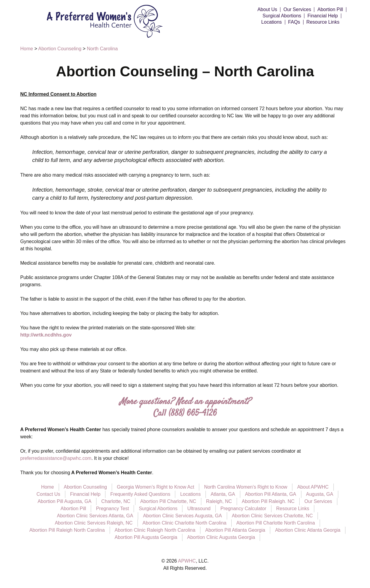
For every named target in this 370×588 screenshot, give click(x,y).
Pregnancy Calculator (243, 509)
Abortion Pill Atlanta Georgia (235, 530)
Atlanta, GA (223, 494)
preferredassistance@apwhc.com (56, 458)
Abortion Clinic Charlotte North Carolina (185, 523)
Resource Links (323, 22)
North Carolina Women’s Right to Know (246, 487)
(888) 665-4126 (193, 414)
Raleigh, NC (219, 501)
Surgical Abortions (282, 16)
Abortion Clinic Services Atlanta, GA (95, 516)
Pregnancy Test (112, 509)
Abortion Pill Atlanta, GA (271, 494)
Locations (272, 22)
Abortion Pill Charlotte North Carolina (276, 523)
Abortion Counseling (85, 487)
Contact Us (48, 494)
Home (47, 487)
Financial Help (323, 16)
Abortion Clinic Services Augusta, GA (182, 516)
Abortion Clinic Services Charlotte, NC (272, 516)
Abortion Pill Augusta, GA (64, 501)
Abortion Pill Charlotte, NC (168, 501)
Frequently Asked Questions (140, 494)
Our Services (297, 10)
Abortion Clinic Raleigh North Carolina (155, 530)
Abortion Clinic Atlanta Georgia (308, 530)
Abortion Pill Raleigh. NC (268, 501)
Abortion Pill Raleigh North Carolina (67, 530)
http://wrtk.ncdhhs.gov (46, 335)
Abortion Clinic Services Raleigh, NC (94, 523)
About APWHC (313, 487)
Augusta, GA (320, 494)
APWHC (187, 561)
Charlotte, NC (116, 501)
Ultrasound (199, 509)
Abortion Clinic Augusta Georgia (221, 537)
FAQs (294, 22)
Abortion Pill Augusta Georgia (146, 537)
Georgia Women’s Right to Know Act (155, 487)
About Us (267, 10)
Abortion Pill (330, 10)
